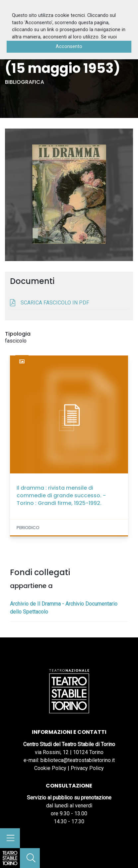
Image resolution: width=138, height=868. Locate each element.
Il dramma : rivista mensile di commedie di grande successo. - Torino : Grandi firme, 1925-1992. (61, 495)
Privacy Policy (87, 768)
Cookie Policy (50, 768)
